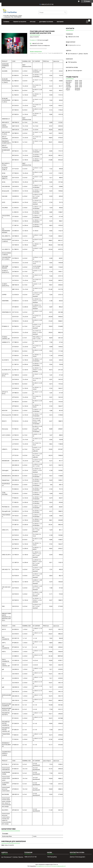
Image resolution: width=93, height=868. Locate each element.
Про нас (33, 22)
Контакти (60, 22)
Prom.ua (56, 865)
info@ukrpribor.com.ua (74, 45)
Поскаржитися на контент (43, 866)
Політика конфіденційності (58, 866)
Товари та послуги (20, 22)
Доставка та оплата (46, 22)
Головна (6, 22)
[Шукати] (65, 12)
